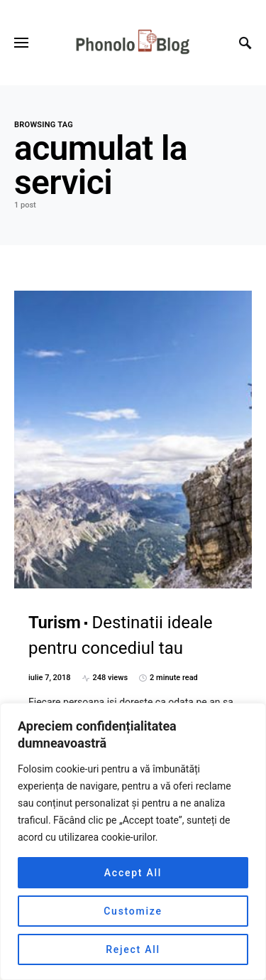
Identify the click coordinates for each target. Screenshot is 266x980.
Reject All (133, 949)
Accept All (133, 873)
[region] (133, 841)
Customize (133, 911)
